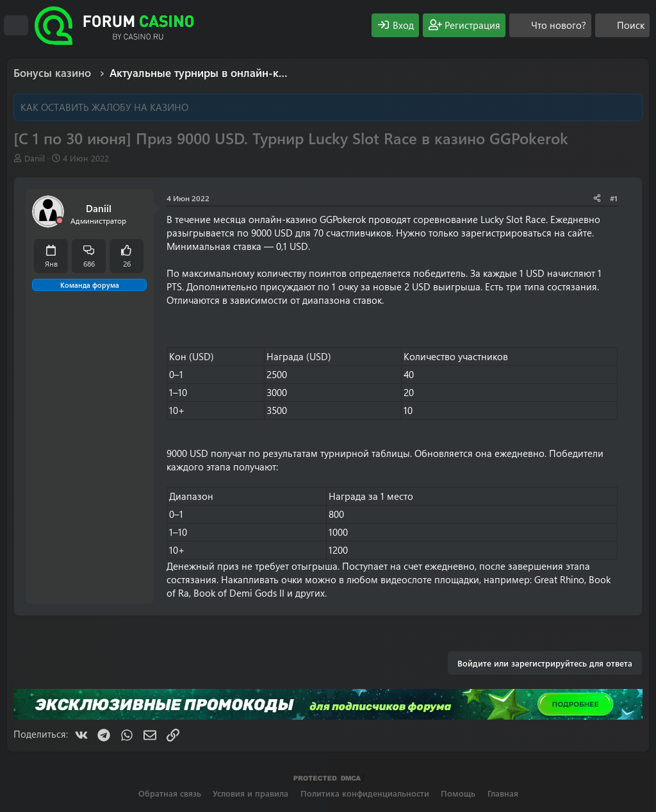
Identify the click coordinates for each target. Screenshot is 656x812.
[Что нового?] (550, 25)
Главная (503, 793)
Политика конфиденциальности (365, 793)
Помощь (458, 793)
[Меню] (16, 26)
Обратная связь (170, 793)
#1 (614, 198)
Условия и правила (250, 793)
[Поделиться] (597, 198)
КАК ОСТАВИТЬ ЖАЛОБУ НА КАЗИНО (104, 107)
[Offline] (60, 221)
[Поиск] (622, 25)
